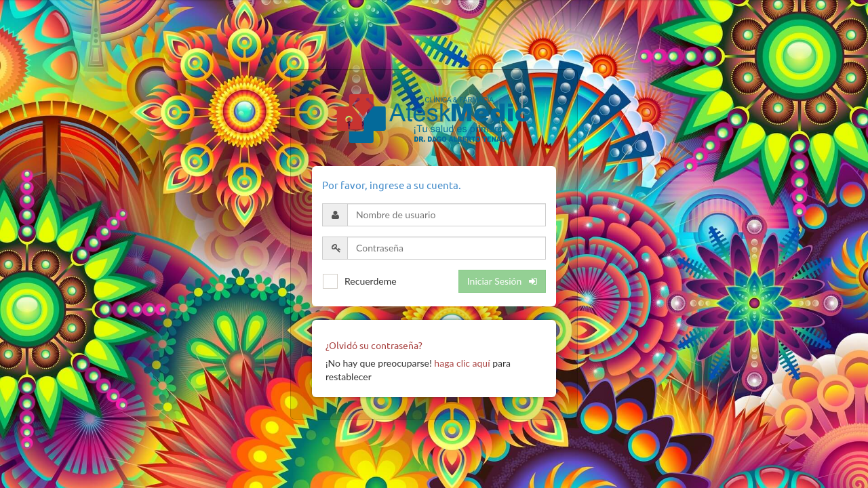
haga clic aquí (462, 363)
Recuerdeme (371, 281)
